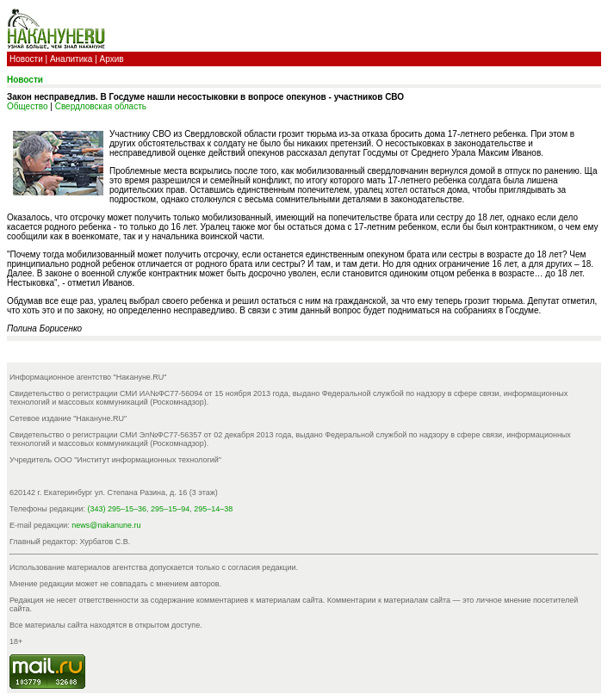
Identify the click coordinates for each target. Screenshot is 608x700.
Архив (112, 59)
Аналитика (71, 59)
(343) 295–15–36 (118, 509)
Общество (28, 106)
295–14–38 (213, 509)
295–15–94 (170, 509)
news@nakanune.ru (106, 525)
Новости (26, 59)
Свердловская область (101, 106)
